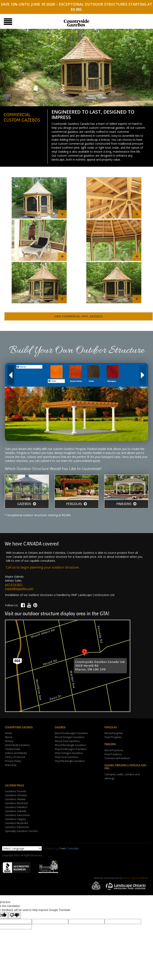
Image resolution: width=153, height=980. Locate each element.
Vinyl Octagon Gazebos (69, 753)
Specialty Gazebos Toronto (21, 831)
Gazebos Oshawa (16, 795)
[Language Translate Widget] (22, 848)
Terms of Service (15, 757)
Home (9, 733)
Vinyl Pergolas (113, 737)
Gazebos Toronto (16, 791)
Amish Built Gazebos (17, 745)
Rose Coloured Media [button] (136, 878)
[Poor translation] (15, 915)
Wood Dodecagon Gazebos (71, 733)
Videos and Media (16, 753)
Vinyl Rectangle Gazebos (70, 761)
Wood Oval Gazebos (67, 741)
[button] (23, 605)
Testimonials (13, 749)
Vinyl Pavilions (113, 754)
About (9, 737)
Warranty (11, 765)
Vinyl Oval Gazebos (67, 757)
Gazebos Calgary (15, 819)
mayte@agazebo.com (19, 588)
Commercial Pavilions (117, 758)
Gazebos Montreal (16, 803)
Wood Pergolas (114, 733)
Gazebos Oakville (16, 811)
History (9, 741)
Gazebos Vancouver (17, 815)
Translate (69, 848)
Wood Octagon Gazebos (70, 737)
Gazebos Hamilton (16, 807)
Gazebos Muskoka (16, 823)
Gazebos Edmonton (17, 827)
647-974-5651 (14, 585)
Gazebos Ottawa (15, 799)
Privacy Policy (13, 761)
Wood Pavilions (114, 750)
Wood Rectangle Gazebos (70, 745)
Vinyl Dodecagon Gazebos (71, 749)
